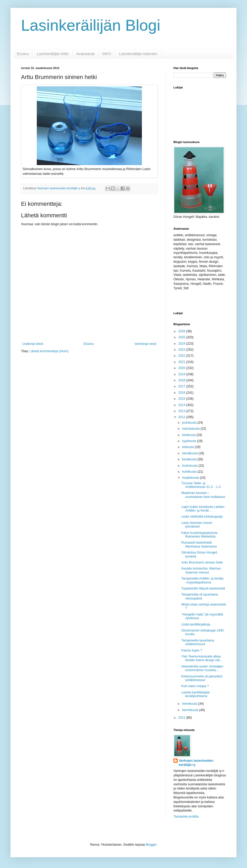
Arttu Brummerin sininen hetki (202, 562)
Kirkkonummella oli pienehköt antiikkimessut (202, 678)
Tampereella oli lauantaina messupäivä (200, 596)
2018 (182, 380)
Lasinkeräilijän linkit (53, 54)
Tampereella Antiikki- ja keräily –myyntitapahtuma (202, 580)
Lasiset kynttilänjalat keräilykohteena (195, 694)
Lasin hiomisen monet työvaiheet (197, 525)
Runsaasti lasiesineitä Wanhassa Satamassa (199, 544)
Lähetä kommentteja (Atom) (49, 351)
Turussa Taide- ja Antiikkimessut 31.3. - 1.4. (201, 485)
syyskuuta (190, 441)
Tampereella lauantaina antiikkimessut (198, 642)
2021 (182, 362)
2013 (182, 411)
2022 (182, 356)
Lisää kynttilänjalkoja (196, 624)
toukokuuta (190, 466)
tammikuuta (191, 710)
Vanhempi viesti (145, 344)
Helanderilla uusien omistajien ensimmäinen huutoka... (202, 668)
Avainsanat (86, 54)
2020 (182, 368)
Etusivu (23, 54)
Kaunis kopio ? (192, 650)
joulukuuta (190, 423)
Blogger (151, 845)
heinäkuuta (190, 453)
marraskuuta (191, 429)
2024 (182, 344)
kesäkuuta (190, 459)
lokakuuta (189, 435)
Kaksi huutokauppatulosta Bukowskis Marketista (199, 535)
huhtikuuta (190, 472)
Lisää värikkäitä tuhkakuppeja (202, 517)
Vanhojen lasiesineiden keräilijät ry (196, 763)
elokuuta (189, 447)
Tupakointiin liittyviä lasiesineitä (203, 588)
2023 (182, 350)
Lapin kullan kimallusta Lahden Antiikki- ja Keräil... (203, 509)
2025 (182, 337)
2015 (182, 399)
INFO (107, 54)
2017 (182, 386)
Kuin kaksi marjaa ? (195, 686)
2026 (182, 331)
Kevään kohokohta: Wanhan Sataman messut (201, 570)
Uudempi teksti (33, 344)
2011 (182, 718)
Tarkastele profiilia (186, 817)
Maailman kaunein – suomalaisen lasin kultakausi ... (203, 497)
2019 (182, 374)
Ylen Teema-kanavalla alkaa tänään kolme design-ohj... (202, 658)
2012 (182, 417)
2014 (182, 405)
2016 (182, 393)
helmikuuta (190, 704)
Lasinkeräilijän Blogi (91, 25)
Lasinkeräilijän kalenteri (138, 54)
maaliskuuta (191, 478)
